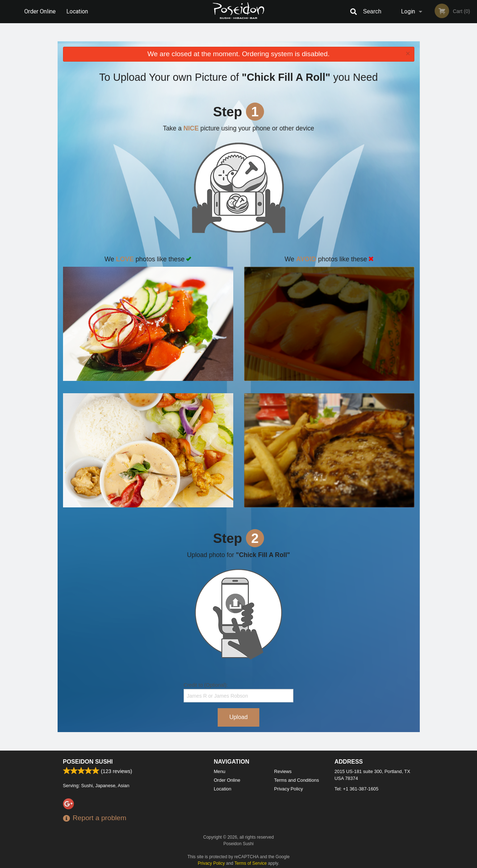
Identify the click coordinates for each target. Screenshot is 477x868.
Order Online (40, 11)
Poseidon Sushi (88, 762)
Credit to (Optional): (239, 692)
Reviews (283, 771)
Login (408, 11)
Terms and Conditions (297, 780)
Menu (219, 771)
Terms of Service (250, 863)
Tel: (357, 789)
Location (77, 11)
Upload (239, 717)
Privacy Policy (289, 789)
